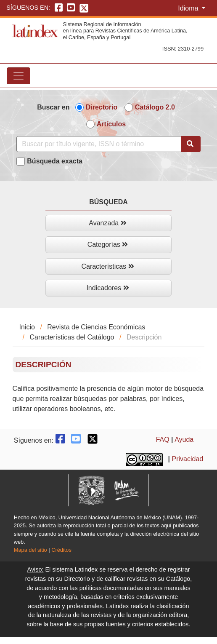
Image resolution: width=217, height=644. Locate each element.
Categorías (108, 245)
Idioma (189, 8)
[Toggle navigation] (19, 76)
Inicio (27, 327)
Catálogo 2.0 (155, 107)
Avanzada (107, 223)
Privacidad (188, 459)
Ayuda (184, 440)
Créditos (61, 550)
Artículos (111, 124)
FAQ (163, 440)
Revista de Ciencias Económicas (96, 327)
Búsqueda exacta (55, 161)
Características (107, 266)
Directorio (102, 107)
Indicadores (107, 288)
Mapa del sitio (30, 550)
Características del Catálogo (72, 337)
